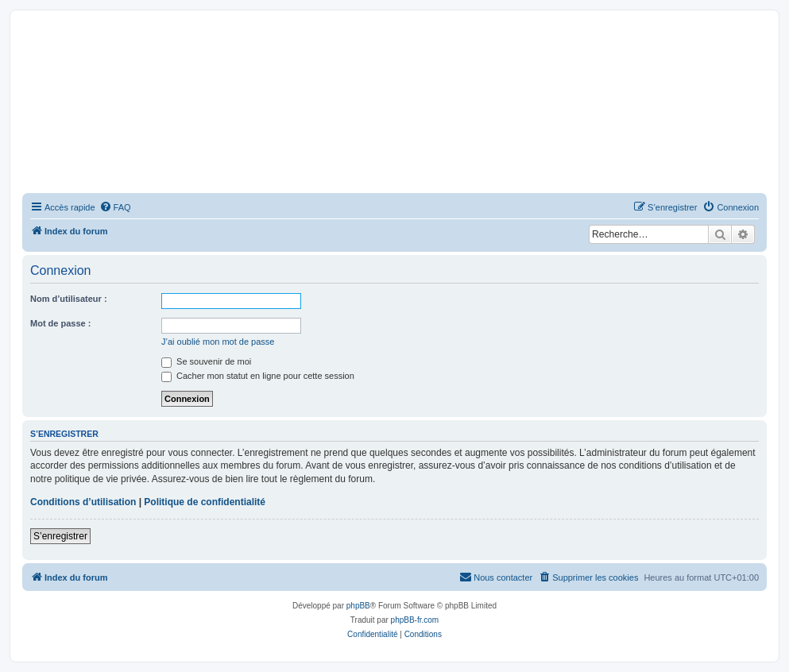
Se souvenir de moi (206, 361)
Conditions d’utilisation (83, 502)
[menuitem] (115, 207)
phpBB (358, 606)
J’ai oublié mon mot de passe (218, 342)
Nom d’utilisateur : (69, 299)
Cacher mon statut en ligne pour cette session (258, 376)
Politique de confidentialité (205, 502)
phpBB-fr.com (415, 620)
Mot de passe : (60, 323)
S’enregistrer (60, 536)
